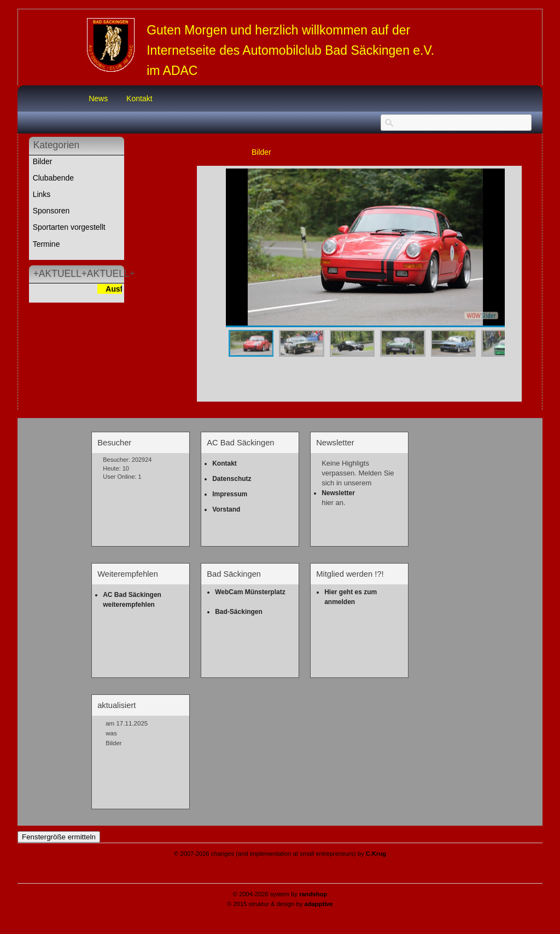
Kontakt (139, 98)
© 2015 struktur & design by (280, 904)
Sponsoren (51, 211)
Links (42, 194)
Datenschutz (232, 479)
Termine (46, 244)
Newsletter (338, 493)
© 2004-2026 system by (280, 894)
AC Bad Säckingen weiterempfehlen (133, 600)
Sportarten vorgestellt (69, 227)
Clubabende (54, 178)
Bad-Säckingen (239, 612)
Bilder (43, 161)
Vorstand (226, 509)
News (98, 98)
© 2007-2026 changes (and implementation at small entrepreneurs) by (280, 854)
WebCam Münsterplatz (250, 592)
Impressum (230, 494)
